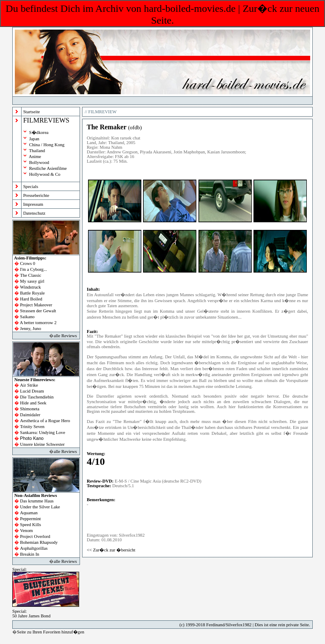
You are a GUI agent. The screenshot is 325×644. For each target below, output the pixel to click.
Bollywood (39, 162)
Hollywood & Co (45, 174)
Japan (34, 139)
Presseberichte (36, 195)
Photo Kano (32, 438)
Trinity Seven (32, 427)
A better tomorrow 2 (38, 323)
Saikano (27, 317)
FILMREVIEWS (46, 120)
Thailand (37, 151)
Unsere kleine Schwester (42, 444)
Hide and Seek (33, 403)
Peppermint (30, 519)
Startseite (32, 112)
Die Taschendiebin (37, 397)
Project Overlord (35, 536)
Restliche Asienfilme (48, 168)
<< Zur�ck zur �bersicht (111, 550)
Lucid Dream (32, 391)
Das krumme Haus (37, 501)
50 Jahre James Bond (31, 616)
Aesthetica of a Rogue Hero (45, 421)
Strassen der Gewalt (38, 311)
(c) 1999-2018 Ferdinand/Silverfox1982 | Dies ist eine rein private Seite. (245, 625)
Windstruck (30, 287)
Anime (35, 157)
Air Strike (29, 385)
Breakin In (29, 554)
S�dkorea (39, 132)
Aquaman (29, 513)
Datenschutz (34, 213)
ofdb (135, 127)
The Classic (30, 275)
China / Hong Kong (47, 145)
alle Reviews (65, 336)
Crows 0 (28, 263)
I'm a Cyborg (32, 269)
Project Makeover (36, 305)
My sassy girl (32, 281)
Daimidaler (30, 415)
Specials (31, 187)
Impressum (33, 204)
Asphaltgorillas (34, 548)
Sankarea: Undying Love (43, 433)
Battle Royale (32, 293)
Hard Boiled (31, 299)
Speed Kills (30, 525)
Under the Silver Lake (40, 507)
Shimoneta (30, 409)
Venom (26, 531)
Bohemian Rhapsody (39, 542)
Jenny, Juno (30, 329)
